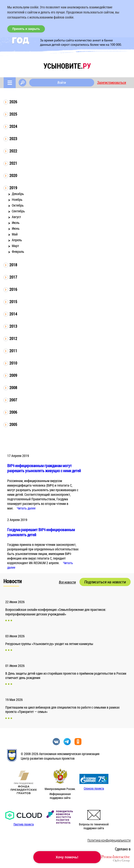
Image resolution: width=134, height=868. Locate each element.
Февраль (18, 251)
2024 (13, 126)
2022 (13, 151)
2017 (13, 277)
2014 (13, 314)
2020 (13, 175)
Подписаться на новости (105, 582)
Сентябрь (18, 211)
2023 (13, 139)
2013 (13, 326)
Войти (62, 83)
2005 (13, 424)
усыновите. (67, 66)
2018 (13, 265)
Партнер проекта (24, 824)
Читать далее (26, 508)
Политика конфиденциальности (109, 840)
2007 (13, 400)
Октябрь (18, 205)
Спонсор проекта (94, 788)
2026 (13, 102)
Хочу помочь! (67, 857)
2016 (13, 289)
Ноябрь (17, 199)
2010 (13, 363)
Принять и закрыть (26, 29)
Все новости (67, 582)
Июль (16, 223)
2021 (13, 163)
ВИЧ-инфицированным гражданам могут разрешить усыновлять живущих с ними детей (44, 468)
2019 (13, 188)
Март (15, 246)
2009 (13, 375)
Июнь (16, 228)
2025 (13, 114)
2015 (13, 302)
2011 (13, 351)
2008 (13, 388)
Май (15, 234)
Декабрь (18, 194)
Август (16, 217)
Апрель (17, 240)
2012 (13, 338)
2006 (13, 412)
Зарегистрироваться (112, 83)
